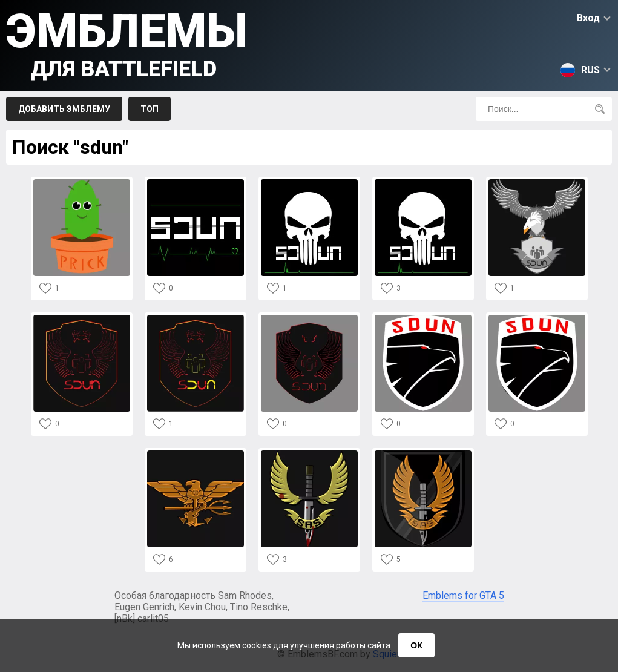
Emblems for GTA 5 (463, 595)
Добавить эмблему (64, 109)
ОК (416, 645)
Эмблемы (127, 43)
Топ (150, 109)
